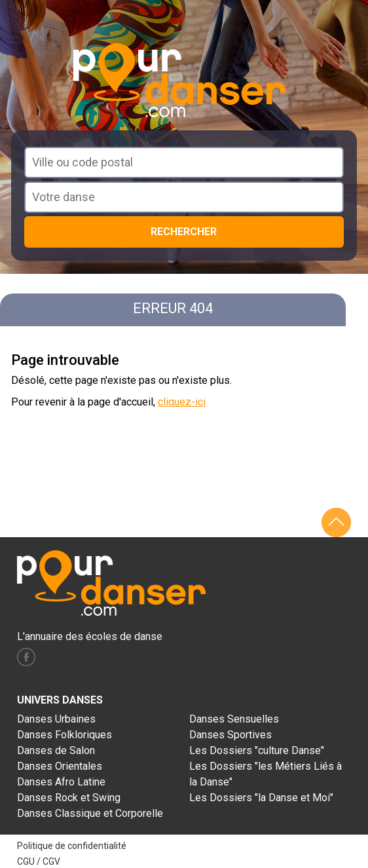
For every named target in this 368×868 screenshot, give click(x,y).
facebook (26, 657)
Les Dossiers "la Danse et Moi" (261, 798)
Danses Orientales (60, 766)
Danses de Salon (56, 750)
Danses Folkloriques (64, 735)
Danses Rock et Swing (69, 798)
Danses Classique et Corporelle (90, 813)
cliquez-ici (182, 402)
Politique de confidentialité (72, 846)
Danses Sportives (230, 735)
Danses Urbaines (56, 719)
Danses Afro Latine (61, 782)
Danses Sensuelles (234, 719)
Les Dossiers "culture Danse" (257, 750)
